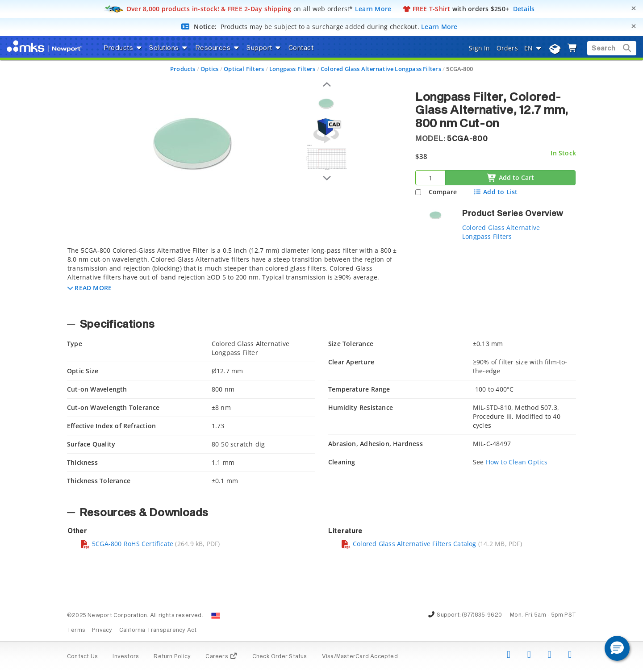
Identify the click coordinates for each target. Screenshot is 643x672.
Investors (126, 657)
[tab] (234, 276)
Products (183, 69)
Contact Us (82, 657)
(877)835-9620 (482, 615)
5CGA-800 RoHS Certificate (127, 544)
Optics (209, 69)
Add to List (495, 192)
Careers (221, 657)
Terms (76, 630)
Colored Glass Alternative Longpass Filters (381, 69)
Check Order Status (280, 657)
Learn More (373, 9)
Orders (507, 48)
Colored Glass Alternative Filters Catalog (409, 544)
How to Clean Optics (517, 462)
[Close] (634, 8)
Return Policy (172, 657)
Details (524, 9)
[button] (90, 288)
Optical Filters (244, 69)
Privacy (102, 630)
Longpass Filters (292, 69)
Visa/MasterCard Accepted (360, 657)
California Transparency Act (158, 630)
